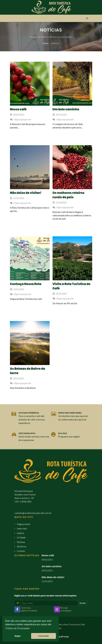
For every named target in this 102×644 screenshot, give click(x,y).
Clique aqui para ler (21, 119)
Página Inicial (23, 524)
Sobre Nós (22, 529)
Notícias (21, 542)
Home (46, 43)
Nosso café (48, 555)
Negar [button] (18, 636)
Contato (21, 551)
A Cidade (21, 537)
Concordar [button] (44, 636)
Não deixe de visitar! (53, 577)
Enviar (83, 603)
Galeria (20, 533)
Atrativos (22, 546)
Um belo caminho (52, 566)
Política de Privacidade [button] (18, 628)
